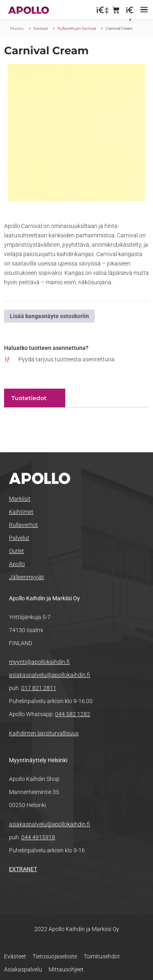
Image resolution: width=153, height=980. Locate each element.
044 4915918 (38, 837)
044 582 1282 (73, 714)
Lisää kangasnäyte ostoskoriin (49, 316)
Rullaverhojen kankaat (77, 28)
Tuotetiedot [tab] (29, 398)
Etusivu (17, 28)
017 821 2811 (39, 688)
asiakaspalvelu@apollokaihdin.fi (50, 675)
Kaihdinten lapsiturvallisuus (44, 733)
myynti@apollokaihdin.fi (39, 662)
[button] (144, 10)
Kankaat (41, 28)
